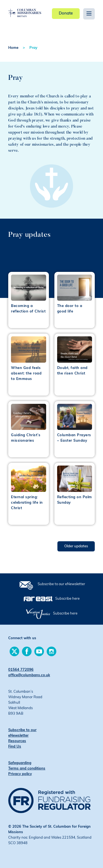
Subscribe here (67, 599)
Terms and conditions (27, 769)
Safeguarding (20, 763)
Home (13, 48)
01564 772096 (21, 670)
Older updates (76, 546)
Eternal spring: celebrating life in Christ (27, 503)
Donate (66, 14)
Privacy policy (20, 774)
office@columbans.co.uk (29, 675)
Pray (33, 48)
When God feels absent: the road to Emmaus (26, 374)
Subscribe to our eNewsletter (61, 584)
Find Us (15, 747)
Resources (17, 741)
